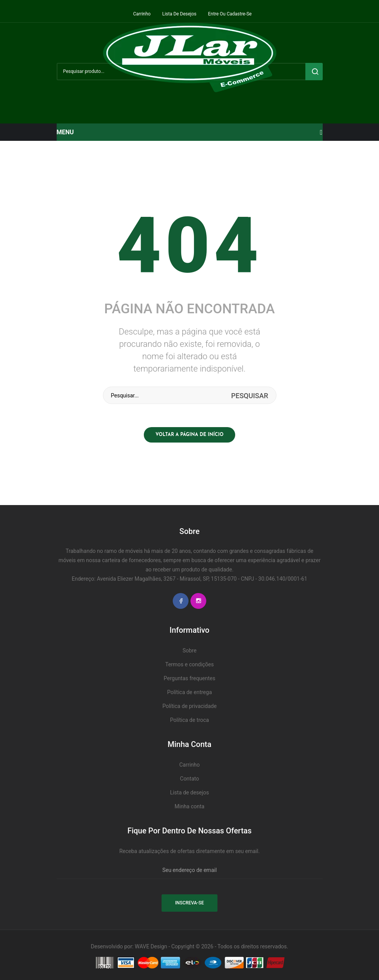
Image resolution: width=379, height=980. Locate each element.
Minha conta (189, 806)
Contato (189, 779)
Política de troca (189, 720)
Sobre (189, 651)
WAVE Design (151, 946)
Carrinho (142, 14)
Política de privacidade (189, 706)
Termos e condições (189, 664)
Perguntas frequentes (190, 678)
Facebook (181, 601)
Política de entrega (189, 692)
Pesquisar (314, 72)
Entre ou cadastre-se (230, 14)
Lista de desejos (179, 14)
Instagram (198, 601)
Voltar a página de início (189, 435)
